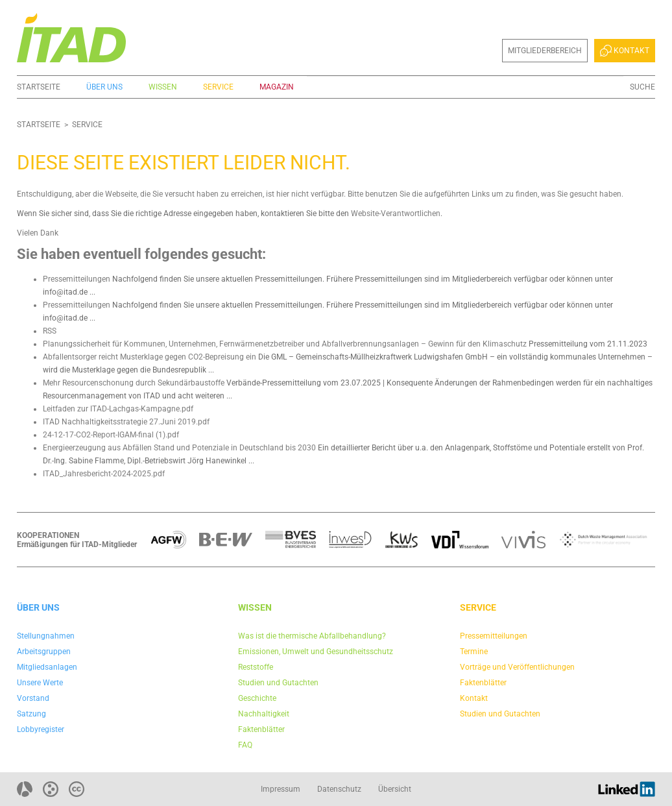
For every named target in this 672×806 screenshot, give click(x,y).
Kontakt (625, 51)
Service (218, 87)
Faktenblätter (261, 729)
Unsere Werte (40, 683)
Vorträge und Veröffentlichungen (517, 667)
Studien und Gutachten (278, 683)
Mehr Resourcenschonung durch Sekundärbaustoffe (134, 383)
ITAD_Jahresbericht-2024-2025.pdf (104, 474)
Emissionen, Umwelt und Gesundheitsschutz (316, 652)
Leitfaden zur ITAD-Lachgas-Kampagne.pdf (118, 409)
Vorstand (33, 698)
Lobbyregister (41, 729)
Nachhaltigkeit (264, 714)
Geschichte (257, 698)
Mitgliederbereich (545, 51)
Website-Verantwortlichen (396, 214)
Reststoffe (256, 667)
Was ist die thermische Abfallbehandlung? (312, 636)
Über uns (104, 87)
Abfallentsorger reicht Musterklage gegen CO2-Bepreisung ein (150, 357)
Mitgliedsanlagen (47, 667)
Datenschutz (339, 789)
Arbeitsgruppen (44, 652)
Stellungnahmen (46, 636)
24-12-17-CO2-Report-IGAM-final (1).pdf (111, 435)
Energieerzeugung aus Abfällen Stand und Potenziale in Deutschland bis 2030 (179, 448)
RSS (50, 331)
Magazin (277, 87)
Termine (474, 652)
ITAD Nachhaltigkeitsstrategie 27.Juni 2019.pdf (126, 422)
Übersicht (395, 789)
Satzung (31, 714)
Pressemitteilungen (77, 279)
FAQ (245, 745)
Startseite (39, 87)
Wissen (163, 87)
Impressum (281, 789)
